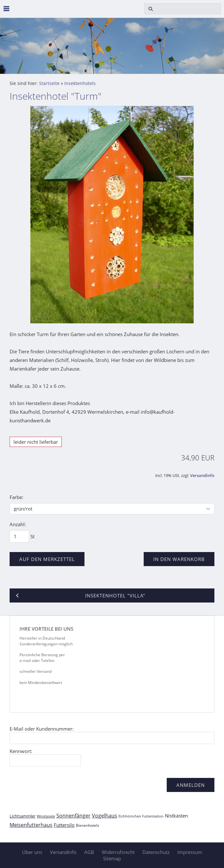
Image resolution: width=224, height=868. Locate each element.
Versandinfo (202, 476)
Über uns (32, 852)
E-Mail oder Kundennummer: (42, 729)
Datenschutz (156, 852)
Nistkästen (176, 816)
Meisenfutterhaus (31, 825)
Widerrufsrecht (118, 852)
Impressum (190, 852)
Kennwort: (21, 751)
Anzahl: (18, 524)
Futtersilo (64, 825)
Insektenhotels (80, 83)
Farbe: (16, 497)
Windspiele (46, 816)
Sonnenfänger (73, 816)
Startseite (49, 83)
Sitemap (112, 858)
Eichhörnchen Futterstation (141, 816)
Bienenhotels (88, 825)
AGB (89, 852)
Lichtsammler (23, 816)
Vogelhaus (104, 816)
